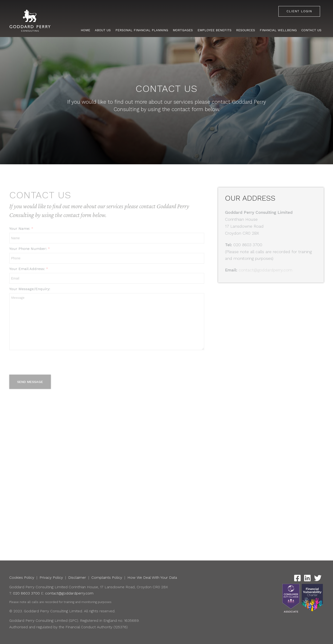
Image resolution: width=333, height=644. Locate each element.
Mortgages (183, 30)
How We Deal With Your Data (152, 577)
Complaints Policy (107, 577)
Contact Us (311, 30)
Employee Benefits (214, 30)
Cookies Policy (22, 577)
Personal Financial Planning (142, 30)
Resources (246, 30)
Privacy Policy (51, 577)
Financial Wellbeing (278, 30)
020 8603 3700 (26, 593)
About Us (103, 30)
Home (85, 30)
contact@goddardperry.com (69, 593)
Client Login (299, 11)
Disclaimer (77, 577)
